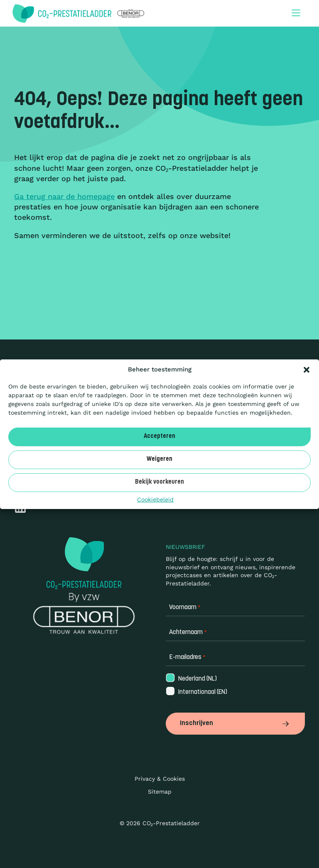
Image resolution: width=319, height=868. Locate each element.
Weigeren (159, 459)
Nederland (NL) (191, 679)
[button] (307, 369)
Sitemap (160, 792)
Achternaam (188, 633)
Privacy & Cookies (160, 779)
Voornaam (185, 608)
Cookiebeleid (155, 499)
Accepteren (159, 436)
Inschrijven (235, 723)
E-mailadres (187, 658)
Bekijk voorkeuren (159, 482)
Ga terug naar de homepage (64, 196)
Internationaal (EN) (196, 692)
